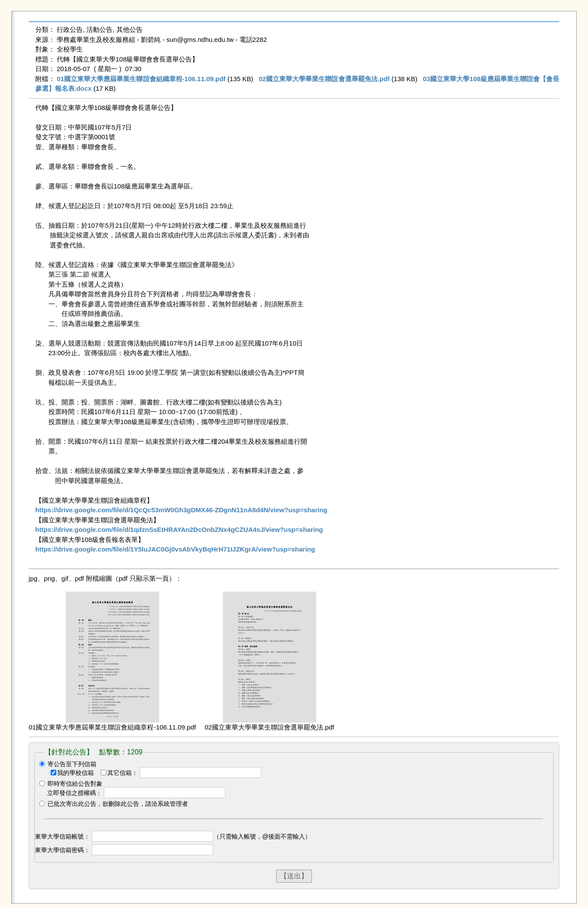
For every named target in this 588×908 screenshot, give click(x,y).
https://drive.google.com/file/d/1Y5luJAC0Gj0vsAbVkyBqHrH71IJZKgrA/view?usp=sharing (175, 549)
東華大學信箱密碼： (62, 850)
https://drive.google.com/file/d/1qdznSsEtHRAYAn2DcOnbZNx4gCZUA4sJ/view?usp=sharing (179, 529)
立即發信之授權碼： (75, 793)
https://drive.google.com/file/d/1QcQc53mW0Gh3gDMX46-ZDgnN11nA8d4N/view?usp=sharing (181, 510)
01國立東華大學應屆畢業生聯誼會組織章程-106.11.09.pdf (141, 79)
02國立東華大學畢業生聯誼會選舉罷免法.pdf (324, 79)
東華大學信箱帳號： (62, 836)
